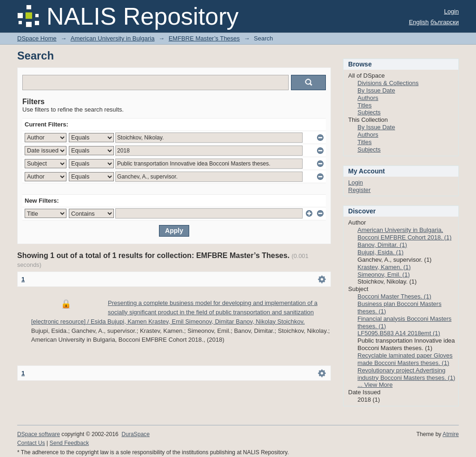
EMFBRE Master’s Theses (204, 38)
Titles (365, 105)
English (419, 22)
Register (359, 190)
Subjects (369, 112)
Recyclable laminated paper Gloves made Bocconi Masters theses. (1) (405, 359)
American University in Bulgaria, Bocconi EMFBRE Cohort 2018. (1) (404, 234)
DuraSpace (135, 434)
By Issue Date (376, 90)
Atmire (451, 434)
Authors (368, 98)
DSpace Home (37, 38)
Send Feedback (69, 443)
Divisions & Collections (388, 83)
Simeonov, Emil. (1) (383, 275)
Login (451, 11)
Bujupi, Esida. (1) (380, 252)
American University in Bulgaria (113, 38)
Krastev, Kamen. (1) (384, 267)
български (445, 22)
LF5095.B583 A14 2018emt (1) (399, 333)
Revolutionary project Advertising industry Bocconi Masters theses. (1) (406, 374)
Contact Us (31, 443)
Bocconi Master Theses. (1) (394, 296)
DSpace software (39, 434)
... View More (375, 385)
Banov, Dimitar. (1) (382, 245)
